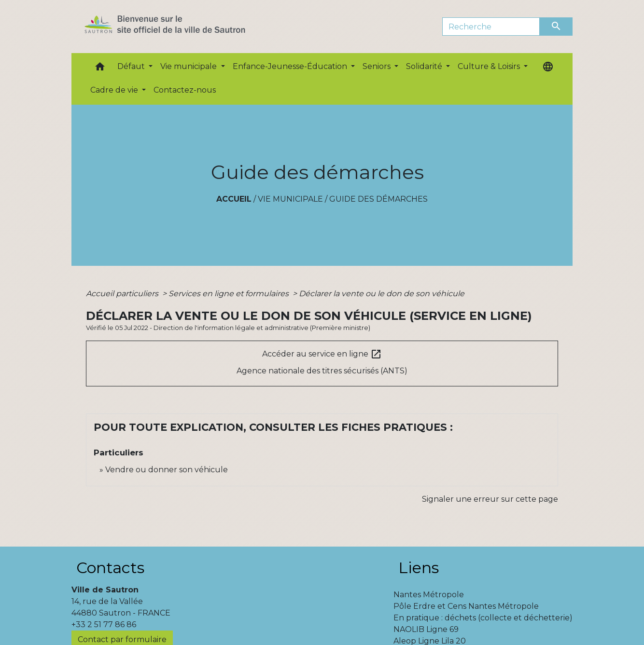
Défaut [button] (132, 66)
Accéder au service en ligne (322, 354)
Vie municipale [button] (189, 66)
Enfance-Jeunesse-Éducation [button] (291, 66)
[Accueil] (182, 27)
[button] (100, 69)
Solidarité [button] (425, 66)
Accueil (234, 199)
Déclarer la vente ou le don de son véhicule (382, 294)
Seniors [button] (378, 66)
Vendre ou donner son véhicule (167, 470)
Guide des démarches (378, 199)
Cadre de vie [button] (115, 90)
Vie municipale (290, 199)
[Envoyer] (556, 27)
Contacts (110, 568)
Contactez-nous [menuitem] (185, 90)
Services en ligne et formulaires (230, 294)
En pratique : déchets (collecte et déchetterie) (483, 618)
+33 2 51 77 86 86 (104, 624)
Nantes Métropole (429, 595)
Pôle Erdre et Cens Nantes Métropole (466, 606)
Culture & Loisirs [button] (490, 66)
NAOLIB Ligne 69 (426, 629)
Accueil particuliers (123, 294)
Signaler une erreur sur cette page (490, 499)
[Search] (491, 27)
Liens (419, 568)
